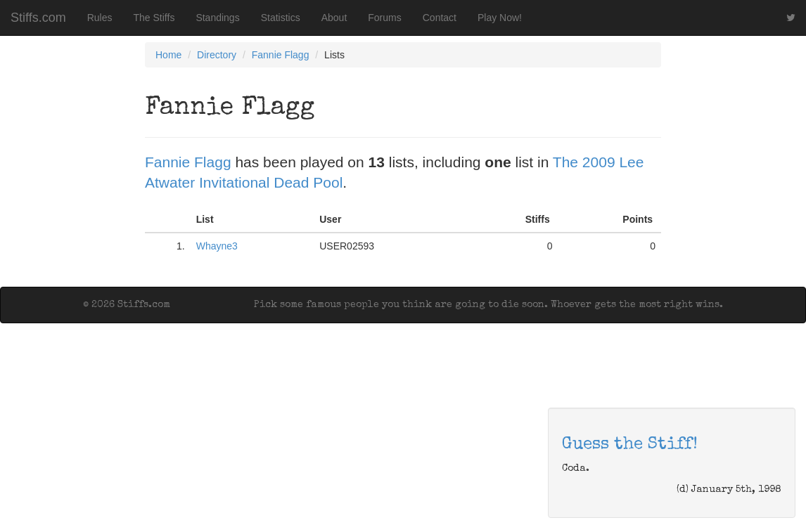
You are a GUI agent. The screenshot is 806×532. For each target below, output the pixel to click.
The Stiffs (154, 18)
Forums (384, 18)
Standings (217, 18)
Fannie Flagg (281, 55)
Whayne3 (217, 246)
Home (168, 55)
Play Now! (500, 18)
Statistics (281, 18)
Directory (217, 55)
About (334, 18)
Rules (100, 18)
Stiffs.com (38, 18)
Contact (440, 18)
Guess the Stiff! (630, 445)
